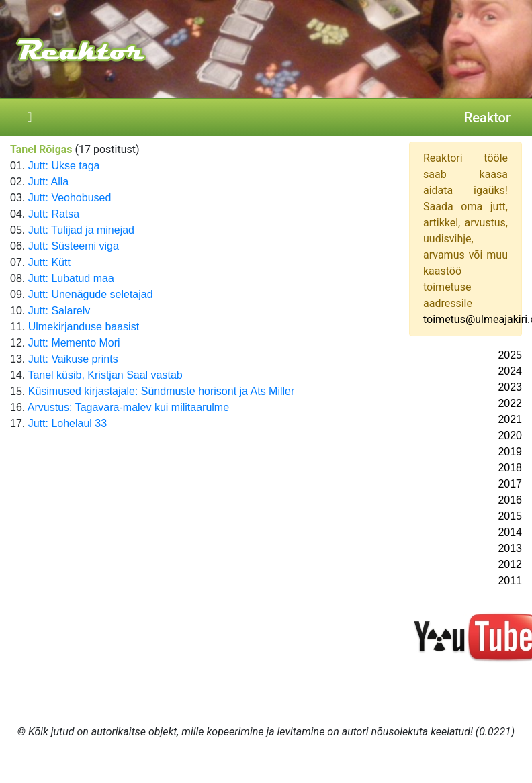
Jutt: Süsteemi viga (74, 246)
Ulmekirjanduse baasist (84, 327)
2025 (510, 355)
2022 (510, 403)
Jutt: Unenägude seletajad (91, 294)
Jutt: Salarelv (59, 311)
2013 (510, 548)
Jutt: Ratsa (54, 214)
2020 (510, 435)
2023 (510, 387)
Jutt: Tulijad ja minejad (81, 230)
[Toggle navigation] (30, 118)
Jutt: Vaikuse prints (73, 359)
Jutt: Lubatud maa (71, 278)
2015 (510, 516)
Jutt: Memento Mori (74, 343)
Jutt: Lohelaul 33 (68, 423)
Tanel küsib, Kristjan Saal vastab (105, 375)
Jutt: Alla (48, 182)
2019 (510, 452)
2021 (510, 419)
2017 (510, 484)
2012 (510, 564)
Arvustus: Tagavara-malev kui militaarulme (128, 407)
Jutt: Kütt (49, 262)
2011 (510, 581)
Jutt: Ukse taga (64, 166)
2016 (510, 500)
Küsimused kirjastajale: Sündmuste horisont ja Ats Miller (162, 391)
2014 (510, 532)
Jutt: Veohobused (70, 198)
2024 (510, 371)
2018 (510, 468)
